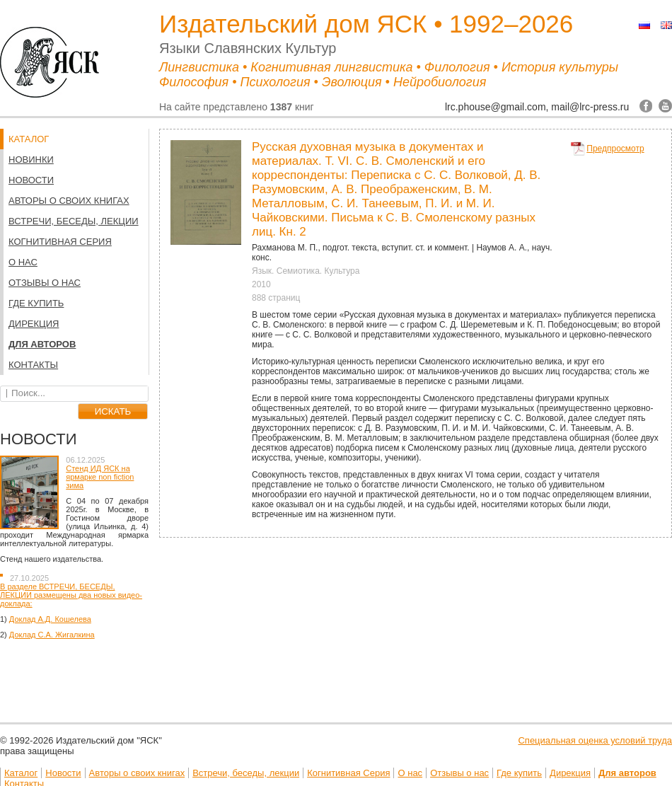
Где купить (36, 303)
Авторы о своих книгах (69, 201)
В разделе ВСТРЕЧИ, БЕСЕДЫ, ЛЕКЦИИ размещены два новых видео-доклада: (71, 595)
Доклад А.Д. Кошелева (50, 619)
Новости (31, 180)
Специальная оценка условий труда (595, 740)
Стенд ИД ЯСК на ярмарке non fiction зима (100, 477)
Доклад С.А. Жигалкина (52, 635)
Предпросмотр (615, 149)
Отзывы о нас (45, 283)
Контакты (33, 365)
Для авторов (42, 344)
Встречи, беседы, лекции (74, 221)
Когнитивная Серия (60, 242)
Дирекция (34, 324)
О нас (23, 262)
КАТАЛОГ (29, 139)
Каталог (21, 773)
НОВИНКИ (31, 160)
